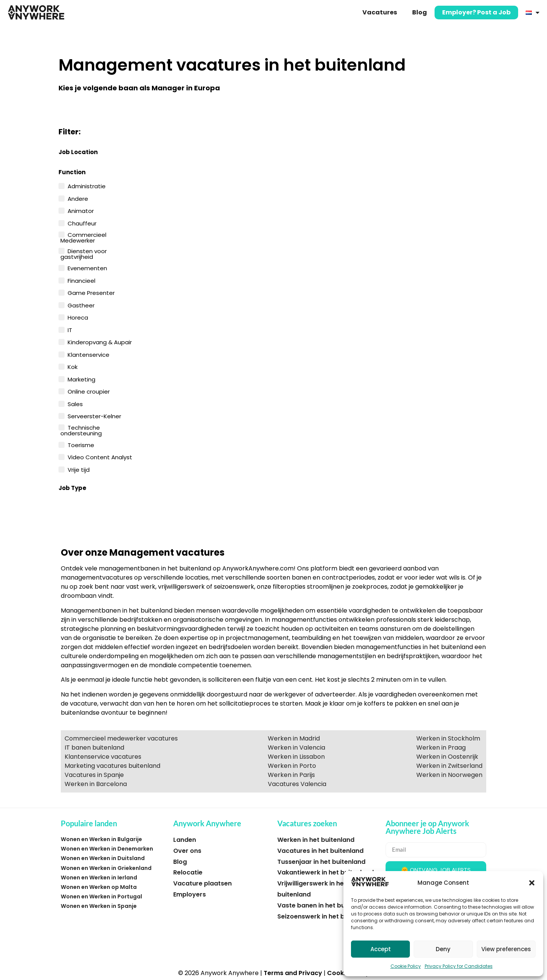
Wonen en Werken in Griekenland (106, 868)
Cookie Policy (406, 966)
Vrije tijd (79, 469)
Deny (443, 949)
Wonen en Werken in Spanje (99, 906)
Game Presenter (91, 292)
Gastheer (81, 305)
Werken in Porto (292, 766)
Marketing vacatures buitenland (112, 766)
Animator (81, 210)
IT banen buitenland (94, 748)
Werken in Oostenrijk (447, 757)
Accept (381, 949)
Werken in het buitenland (316, 840)
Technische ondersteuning (81, 430)
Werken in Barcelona (96, 784)
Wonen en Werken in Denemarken (107, 849)
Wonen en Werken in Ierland (99, 878)
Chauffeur (82, 223)
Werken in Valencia (296, 748)
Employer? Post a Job (476, 12)
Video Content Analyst (100, 457)
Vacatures (380, 12)
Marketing (81, 379)
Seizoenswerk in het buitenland (326, 916)
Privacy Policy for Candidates (459, 966)
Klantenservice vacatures (103, 757)
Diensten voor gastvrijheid (84, 253)
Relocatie (188, 872)
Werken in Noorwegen (449, 775)
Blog (420, 12)
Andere (78, 198)
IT (70, 329)
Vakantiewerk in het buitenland (326, 872)
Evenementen (87, 268)
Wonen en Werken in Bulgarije (101, 839)
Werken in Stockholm (448, 738)
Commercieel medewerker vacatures (121, 738)
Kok (73, 366)
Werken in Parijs (291, 775)
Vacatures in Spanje (94, 775)
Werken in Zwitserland (449, 766)
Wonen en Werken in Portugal (101, 896)
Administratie (87, 186)
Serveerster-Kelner (94, 416)
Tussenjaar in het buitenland (321, 862)
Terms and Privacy (293, 973)
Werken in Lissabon (296, 757)
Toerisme (81, 444)
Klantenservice (89, 354)
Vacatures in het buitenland (320, 851)
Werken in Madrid (294, 738)
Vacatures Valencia (297, 784)
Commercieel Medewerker (83, 237)
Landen (185, 840)
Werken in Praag (441, 748)
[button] (532, 883)
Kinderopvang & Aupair (100, 342)
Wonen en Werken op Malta (99, 887)
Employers (190, 894)
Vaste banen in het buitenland (324, 905)
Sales (75, 403)
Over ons (187, 851)
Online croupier (89, 391)
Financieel (81, 280)
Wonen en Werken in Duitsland (103, 858)
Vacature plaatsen (202, 883)
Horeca (78, 317)
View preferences (506, 949)
